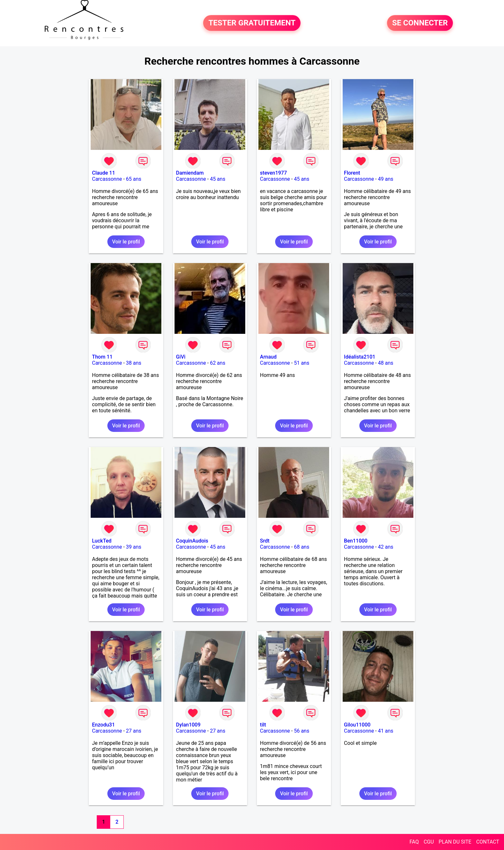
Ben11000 (356, 541)
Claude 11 (104, 173)
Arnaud (268, 357)
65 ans (134, 179)
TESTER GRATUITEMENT (252, 23)
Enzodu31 (103, 725)
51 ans (301, 363)
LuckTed (102, 541)
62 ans (218, 363)
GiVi (181, 357)
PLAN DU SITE (455, 842)
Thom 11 (102, 357)
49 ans (386, 179)
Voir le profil (126, 242)
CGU (429, 842)
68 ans (301, 547)
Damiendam (190, 173)
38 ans (134, 363)
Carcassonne (107, 179)
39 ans (134, 547)
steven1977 (274, 173)
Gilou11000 (357, 725)
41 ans (386, 731)
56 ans (301, 731)
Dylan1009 (188, 725)
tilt (263, 725)
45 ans (218, 179)
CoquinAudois (192, 541)
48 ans (386, 363)
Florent (352, 173)
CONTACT (488, 842)
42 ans (386, 547)
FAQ (414, 842)
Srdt (265, 541)
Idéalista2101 (360, 357)
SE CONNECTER (420, 23)
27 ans (134, 731)
